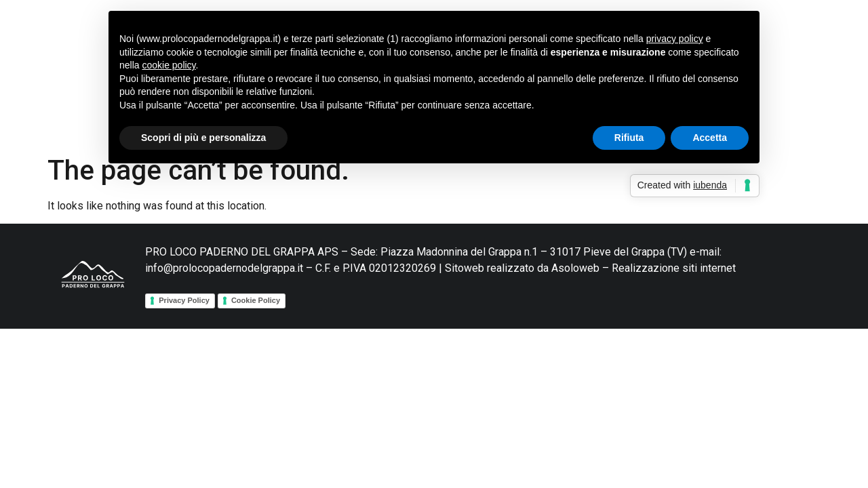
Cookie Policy (256, 300)
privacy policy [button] (675, 39)
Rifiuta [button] (629, 138)
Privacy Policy (184, 300)
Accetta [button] (710, 138)
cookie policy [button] (169, 65)
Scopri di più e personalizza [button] (203, 138)
